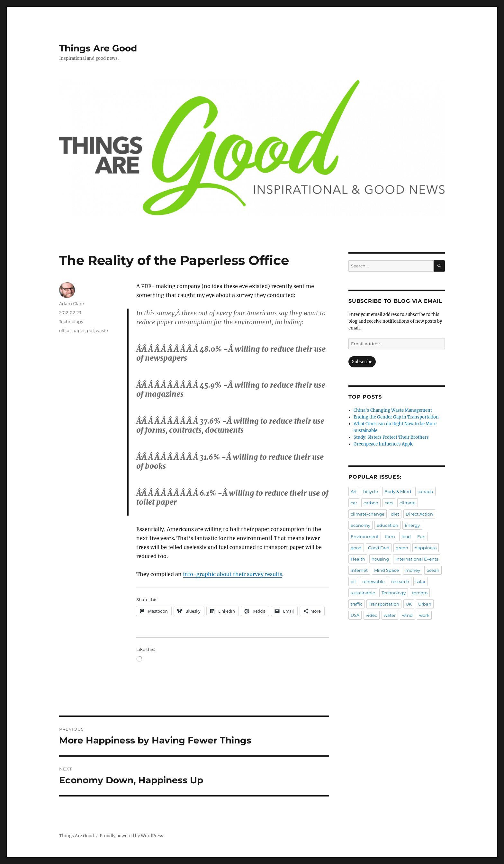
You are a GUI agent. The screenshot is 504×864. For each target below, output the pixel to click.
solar (421, 581)
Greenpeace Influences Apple (383, 444)
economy (360, 525)
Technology (71, 321)
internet (359, 570)
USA (355, 615)
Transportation (384, 604)
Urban (425, 604)
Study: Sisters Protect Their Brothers (391, 437)
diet (395, 514)
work (424, 615)
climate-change (368, 514)
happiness (426, 548)
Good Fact (379, 548)
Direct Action (419, 514)
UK (409, 604)
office (65, 330)
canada (425, 491)
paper (79, 330)
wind (407, 615)
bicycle (371, 491)
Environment (365, 536)
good (356, 548)
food (406, 536)
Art (354, 491)
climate (408, 503)
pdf (90, 330)
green (402, 548)
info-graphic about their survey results (233, 574)
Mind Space (387, 570)
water (390, 615)
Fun (421, 536)
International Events (417, 559)
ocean (433, 570)
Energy (412, 525)
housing (380, 559)
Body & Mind (398, 491)
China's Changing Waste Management (393, 410)
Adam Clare (72, 303)
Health (358, 559)
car (354, 503)
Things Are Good (98, 48)
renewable (373, 581)
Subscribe (362, 362)
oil (353, 581)
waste (102, 330)
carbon (371, 503)
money (413, 570)
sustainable (363, 593)
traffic (356, 604)
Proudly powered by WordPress (131, 836)
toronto (420, 593)
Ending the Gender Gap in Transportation (396, 417)
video (372, 615)
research (400, 581)
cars (389, 503)
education (387, 525)
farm (390, 536)
